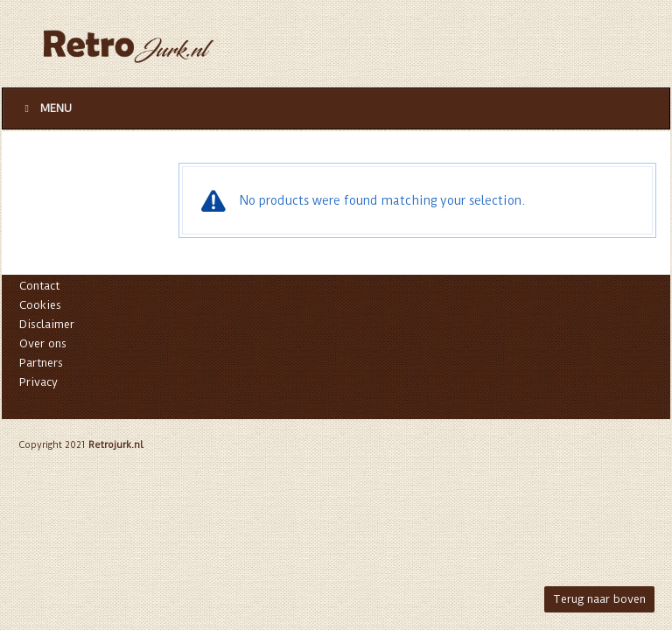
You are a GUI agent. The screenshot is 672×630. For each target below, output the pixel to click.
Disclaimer (47, 324)
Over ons (43, 343)
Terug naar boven (599, 599)
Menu (46, 108)
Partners (41, 363)
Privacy (38, 382)
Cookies (40, 305)
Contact (39, 286)
